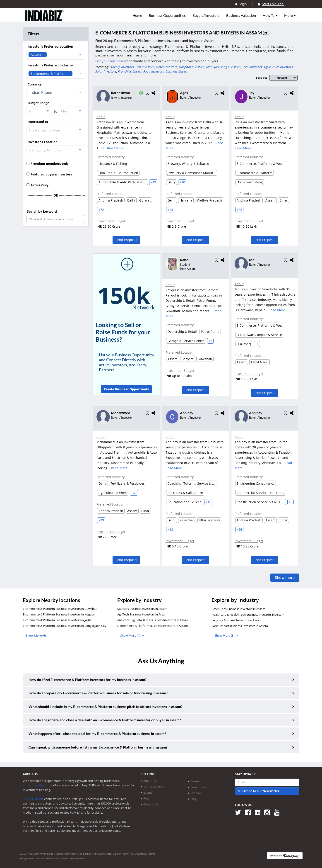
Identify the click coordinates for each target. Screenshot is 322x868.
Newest (282, 78)
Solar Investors (106, 71)
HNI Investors (145, 67)
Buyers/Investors (206, 15)
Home (137, 15)
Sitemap (196, 793)
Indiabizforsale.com (36, 785)
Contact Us (151, 805)
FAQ (146, 799)
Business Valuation (241, 15)
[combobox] (56, 55)
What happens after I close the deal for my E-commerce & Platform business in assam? (97, 734)
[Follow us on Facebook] (250, 812)
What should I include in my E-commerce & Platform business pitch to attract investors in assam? (106, 707)
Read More (115, 148)
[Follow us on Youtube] (278, 812)
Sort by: (261, 78)
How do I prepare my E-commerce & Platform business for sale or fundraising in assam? (98, 693)
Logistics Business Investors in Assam (237, 620)
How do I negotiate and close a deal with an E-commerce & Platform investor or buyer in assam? (105, 720)
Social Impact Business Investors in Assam (240, 626)
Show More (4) (132, 635)
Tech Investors (252, 67)
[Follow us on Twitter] (240, 812)
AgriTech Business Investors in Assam (142, 615)
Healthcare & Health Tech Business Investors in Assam (248, 615)
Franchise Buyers (130, 71)
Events (148, 793)
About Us (150, 781)
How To (270, 15)
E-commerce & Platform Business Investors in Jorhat (58, 620)
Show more (285, 578)
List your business (110, 61)
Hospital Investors (192, 67)
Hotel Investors (167, 67)
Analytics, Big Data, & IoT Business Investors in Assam (153, 620)
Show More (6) (38, 635)
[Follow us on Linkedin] (259, 812)
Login (241, 4)
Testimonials (199, 787)
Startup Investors (122, 67)
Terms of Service (154, 787)
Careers (196, 781)
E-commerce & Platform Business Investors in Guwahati (60, 609)
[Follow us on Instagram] (269, 812)
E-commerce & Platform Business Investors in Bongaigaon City (65, 626)
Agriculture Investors (278, 67)
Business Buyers (177, 71)
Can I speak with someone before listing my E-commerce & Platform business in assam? (98, 747)
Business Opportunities (167, 15)
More (290, 15)
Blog (193, 799)
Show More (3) (226, 636)
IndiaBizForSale (33, 799)
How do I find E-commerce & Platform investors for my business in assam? (88, 680)
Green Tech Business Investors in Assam (238, 609)
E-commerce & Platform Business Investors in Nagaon (59, 615)
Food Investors (154, 71)
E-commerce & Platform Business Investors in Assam (153, 626)
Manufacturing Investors (223, 67)
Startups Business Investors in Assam (142, 609)
